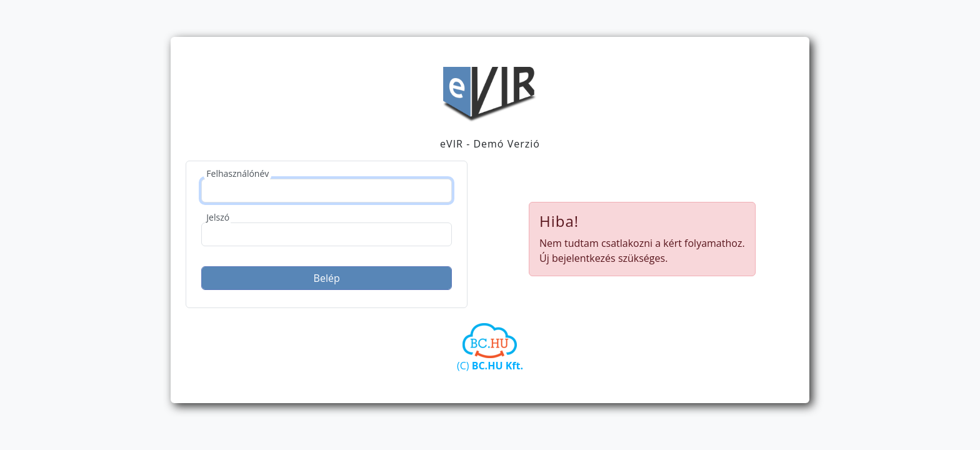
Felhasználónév (237, 173)
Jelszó (218, 217)
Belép (327, 278)
